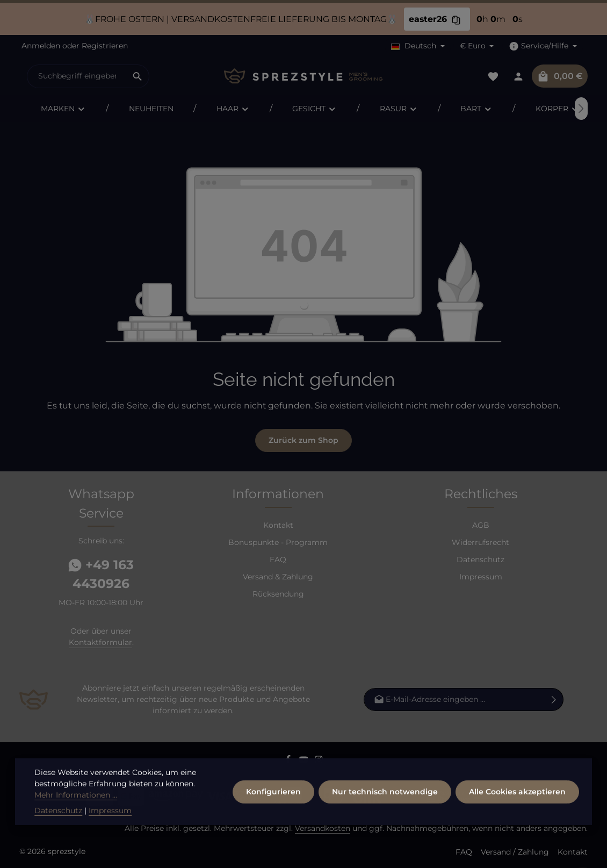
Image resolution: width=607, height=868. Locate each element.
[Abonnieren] (554, 700)
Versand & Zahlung (278, 577)
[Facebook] (289, 762)
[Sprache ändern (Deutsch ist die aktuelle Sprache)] (418, 46)
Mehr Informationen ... (76, 808)
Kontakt (278, 525)
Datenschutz (480, 559)
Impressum (481, 577)
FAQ (278, 559)
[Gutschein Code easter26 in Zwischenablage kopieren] (456, 19)
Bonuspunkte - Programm (278, 542)
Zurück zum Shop (303, 440)
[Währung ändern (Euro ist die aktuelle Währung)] (477, 46)
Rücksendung (278, 594)
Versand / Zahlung (515, 852)
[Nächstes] (581, 109)
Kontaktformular (100, 642)
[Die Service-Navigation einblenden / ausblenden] (543, 46)
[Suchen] (138, 76)
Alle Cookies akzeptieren (517, 805)
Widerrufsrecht (480, 542)
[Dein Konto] (518, 76)
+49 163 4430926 (101, 574)
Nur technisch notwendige (385, 805)
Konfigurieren (273, 805)
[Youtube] (305, 762)
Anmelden (41, 46)
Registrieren (105, 46)
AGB (481, 525)
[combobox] (77, 76)
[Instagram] (319, 762)
